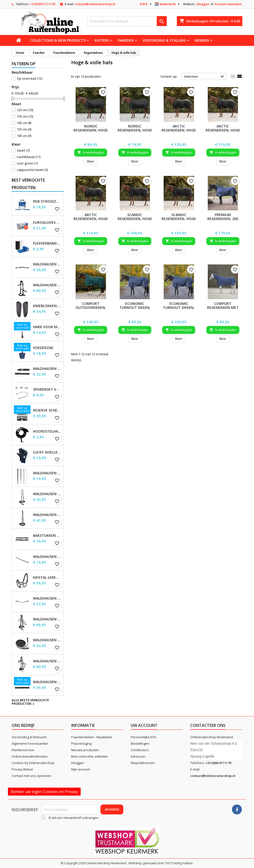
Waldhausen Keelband (47, 557)
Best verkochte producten (28, 184)
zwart (23, 150)
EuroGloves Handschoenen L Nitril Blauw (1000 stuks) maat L (47, 223)
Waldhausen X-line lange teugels (47, 640)
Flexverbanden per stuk (47, 243)
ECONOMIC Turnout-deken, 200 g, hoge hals (179, 307)
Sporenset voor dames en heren (47, 389)
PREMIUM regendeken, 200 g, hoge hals (223, 219)
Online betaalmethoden (30, 756)
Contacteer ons (208, 725)
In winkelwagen (91, 152)
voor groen (27, 163)
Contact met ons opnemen (32, 776)
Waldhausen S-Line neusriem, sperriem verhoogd (47, 515)
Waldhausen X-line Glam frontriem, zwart (47, 598)
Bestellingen (140, 743)
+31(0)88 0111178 (43, 4)
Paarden (126, 40)
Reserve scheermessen (47, 410)
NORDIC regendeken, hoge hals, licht (135, 130)
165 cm (24, 136)
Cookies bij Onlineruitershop (33, 763)
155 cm (24, 129)
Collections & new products (58, 40)
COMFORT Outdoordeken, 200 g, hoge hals (91, 307)
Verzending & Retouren (29, 737)
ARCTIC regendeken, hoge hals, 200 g (179, 130)
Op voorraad (30, 78)
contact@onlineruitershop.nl (95, 4)
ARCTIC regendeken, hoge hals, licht (91, 219)
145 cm (24, 123)
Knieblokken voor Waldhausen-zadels (47, 306)
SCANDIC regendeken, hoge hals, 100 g (179, 219)
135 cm (25, 116)
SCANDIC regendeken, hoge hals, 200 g (135, 219)
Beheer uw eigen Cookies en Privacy (44, 792)
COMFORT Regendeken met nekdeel (223, 307)
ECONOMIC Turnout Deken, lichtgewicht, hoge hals (135, 309)
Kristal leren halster (47, 578)
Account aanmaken (228, 4)
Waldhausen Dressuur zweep (47, 473)
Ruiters (102, 40)
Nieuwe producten (85, 750)
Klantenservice (23, 750)
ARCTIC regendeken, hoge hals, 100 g (223, 130)
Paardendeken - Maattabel (92, 737)
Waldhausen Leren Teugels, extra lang (47, 682)
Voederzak (43, 348)
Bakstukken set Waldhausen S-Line (47, 536)
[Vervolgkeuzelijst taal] (168, 4)
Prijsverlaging (81, 743)
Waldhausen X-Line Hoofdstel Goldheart (47, 619)
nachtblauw (29, 157)
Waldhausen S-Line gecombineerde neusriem (47, 494)
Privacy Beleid (22, 769)
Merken (202, 40)
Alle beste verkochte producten (30, 702)
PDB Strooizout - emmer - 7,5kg (47, 201)
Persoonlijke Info (143, 737)
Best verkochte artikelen (90, 756)
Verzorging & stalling (164, 40)
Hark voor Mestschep (47, 327)
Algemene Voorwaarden (30, 743)
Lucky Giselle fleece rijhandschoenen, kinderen (47, 452)
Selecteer (205, 77)
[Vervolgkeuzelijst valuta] (146, 4)
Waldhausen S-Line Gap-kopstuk (47, 264)
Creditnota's (140, 750)
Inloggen (203, 4)
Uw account (144, 725)
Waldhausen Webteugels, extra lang (47, 369)
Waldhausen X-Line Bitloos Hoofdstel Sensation (47, 285)
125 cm (25, 110)
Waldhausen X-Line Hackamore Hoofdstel (47, 661)
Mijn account (81, 769)
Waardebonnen (143, 763)
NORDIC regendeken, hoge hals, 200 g (91, 130)
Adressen (138, 756)
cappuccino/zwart (32, 170)
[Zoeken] (127, 21)
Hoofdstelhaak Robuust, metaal (47, 431)
